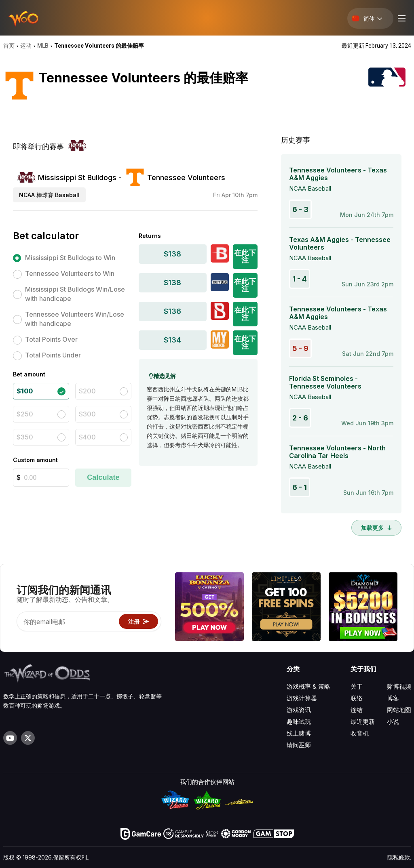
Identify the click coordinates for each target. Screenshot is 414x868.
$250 (25, 414)
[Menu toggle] (401, 18)
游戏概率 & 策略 (308, 686)
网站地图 (399, 710)
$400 (87, 437)
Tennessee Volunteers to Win (70, 273)
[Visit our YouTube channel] (10, 738)
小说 (393, 722)
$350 (25, 437)
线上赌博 (299, 733)
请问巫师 (299, 745)
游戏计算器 (302, 698)
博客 (393, 698)
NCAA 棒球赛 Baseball (49, 195)
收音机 (360, 733)
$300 (87, 414)
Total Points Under (53, 355)
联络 (357, 698)
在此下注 (245, 256)
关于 (357, 686)
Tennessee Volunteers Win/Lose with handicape (75, 319)
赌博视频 (399, 686)
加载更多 (376, 528)
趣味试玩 (299, 722)
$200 (87, 391)
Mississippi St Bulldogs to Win (70, 258)
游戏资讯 (299, 710)
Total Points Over (51, 339)
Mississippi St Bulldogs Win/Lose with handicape (75, 294)
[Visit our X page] (28, 738)
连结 (357, 710)
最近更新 (363, 722)
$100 (25, 391)
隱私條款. (399, 857)
